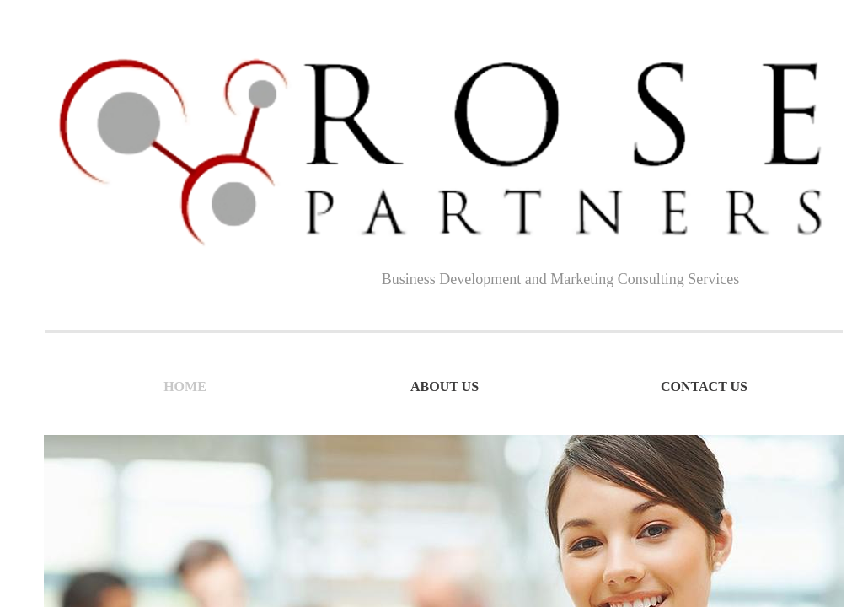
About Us (445, 387)
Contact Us (704, 387)
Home (185, 387)
